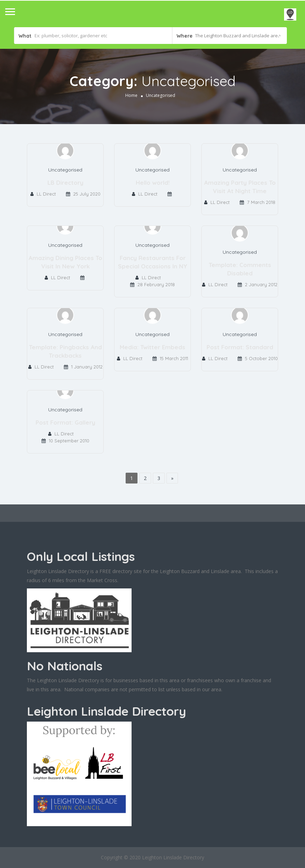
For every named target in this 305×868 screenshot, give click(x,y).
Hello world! (153, 182)
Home (131, 95)
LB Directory (65, 182)
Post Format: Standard (240, 347)
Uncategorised (65, 170)
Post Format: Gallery (65, 422)
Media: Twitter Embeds (152, 347)
